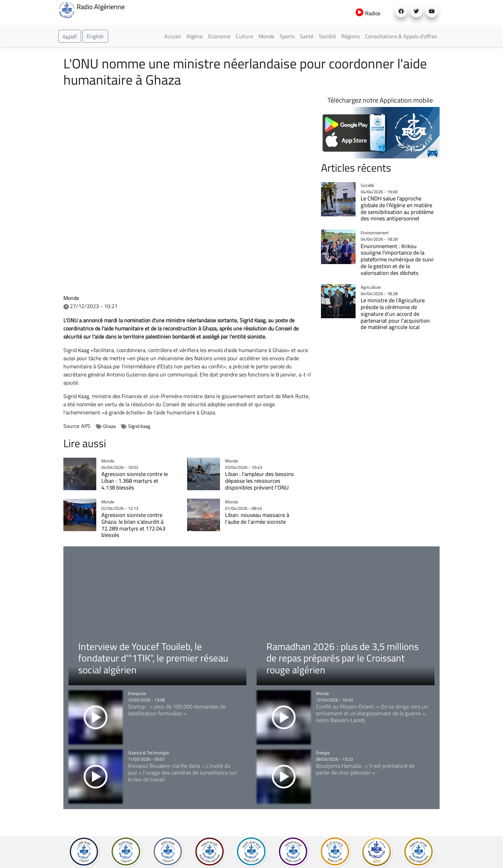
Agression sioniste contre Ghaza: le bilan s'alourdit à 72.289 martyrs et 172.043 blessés (133, 525)
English (95, 36)
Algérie (195, 36)
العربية (70, 36)
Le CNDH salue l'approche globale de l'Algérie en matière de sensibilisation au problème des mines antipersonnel (397, 208)
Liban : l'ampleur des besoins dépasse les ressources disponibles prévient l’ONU (259, 481)
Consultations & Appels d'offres (401, 36)
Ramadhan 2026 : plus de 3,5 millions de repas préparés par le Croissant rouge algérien (343, 658)
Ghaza (109, 426)
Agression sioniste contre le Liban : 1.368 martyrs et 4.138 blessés (135, 481)
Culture (245, 36)
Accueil (173, 36)
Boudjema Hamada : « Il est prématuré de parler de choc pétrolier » (365, 769)
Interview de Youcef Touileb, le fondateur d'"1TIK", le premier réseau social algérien (153, 658)
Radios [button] (368, 13)
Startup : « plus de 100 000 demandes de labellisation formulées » (177, 710)
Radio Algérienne (92, 9)
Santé (307, 36)
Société (327, 36)
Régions (350, 36)
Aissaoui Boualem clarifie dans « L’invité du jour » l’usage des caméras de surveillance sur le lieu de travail (182, 772)
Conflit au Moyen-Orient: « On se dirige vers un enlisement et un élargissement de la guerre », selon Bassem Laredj (372, 713)
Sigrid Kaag (139, 426)
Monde (266, 36)
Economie (219, 36)
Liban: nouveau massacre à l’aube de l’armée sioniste (257, 518)
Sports (287, 36)
